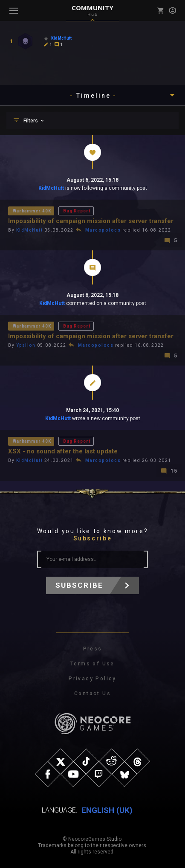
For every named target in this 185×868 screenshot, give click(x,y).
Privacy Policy (92, 679)
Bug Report (77, 211)
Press (93, 649)
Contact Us (92, 694)
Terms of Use (92, 664)
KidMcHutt (51, 188)
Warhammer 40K (32, 211)
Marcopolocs (103, 230)
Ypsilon (26, 345)
